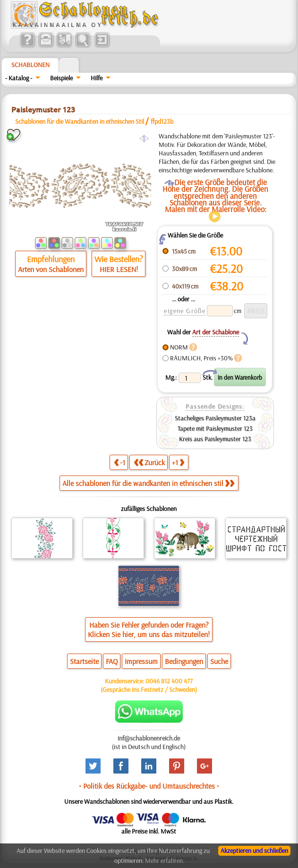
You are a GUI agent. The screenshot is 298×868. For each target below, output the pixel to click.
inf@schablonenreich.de (149, 738)
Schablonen (30, 65)
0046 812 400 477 (169, 681)
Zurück (149, 462)
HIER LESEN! (119, 269)
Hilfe (97, 78)
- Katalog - (19, 78)
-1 (119, 462)
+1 (178, 462)
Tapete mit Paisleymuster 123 (215, 428)
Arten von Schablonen (51, 269)
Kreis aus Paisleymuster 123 (215, 439)
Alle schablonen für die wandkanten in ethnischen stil (148, 483)
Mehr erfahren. (165, 860)
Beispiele (61, 78)
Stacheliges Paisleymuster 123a (215, 418)
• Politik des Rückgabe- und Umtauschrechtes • (149, 786)
